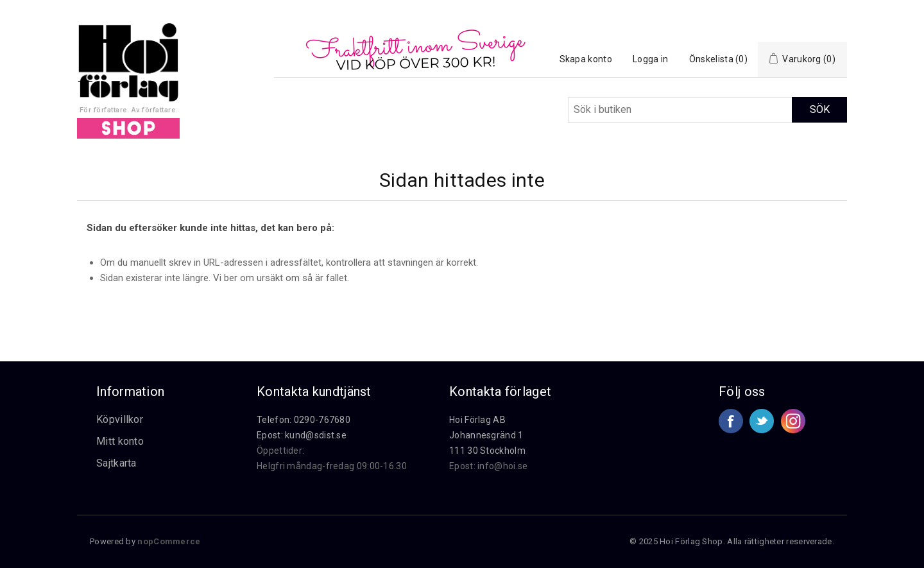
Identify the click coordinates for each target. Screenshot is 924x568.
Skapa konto (586, 59)
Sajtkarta (116, 463)
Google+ (793, 421)
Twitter (762, 421)
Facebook (731, 421)
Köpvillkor (120, 419)
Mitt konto (120, 441)
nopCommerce (169, 541)
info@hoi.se (502, 466)
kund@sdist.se (316, 435)
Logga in (650, 59)
